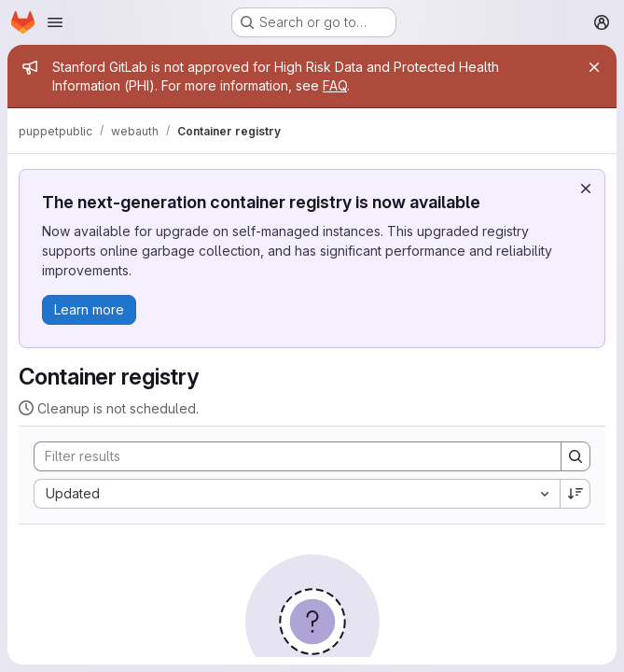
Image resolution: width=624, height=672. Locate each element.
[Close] (594, 67)
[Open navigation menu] (55, 22)
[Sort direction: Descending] (575, 494)
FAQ (335, 85)
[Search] (288, 456)
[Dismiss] (586, 189)
